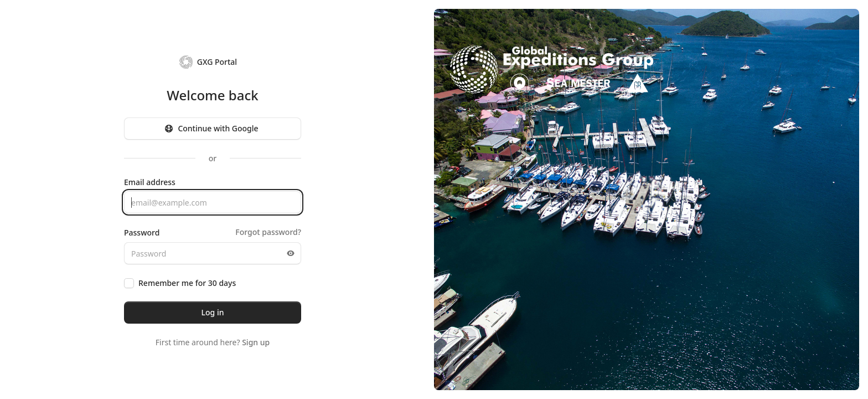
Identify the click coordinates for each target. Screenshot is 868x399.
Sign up (256, 342)
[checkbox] (129, 283)
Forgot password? (268, 232)
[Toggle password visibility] (291, 253)
